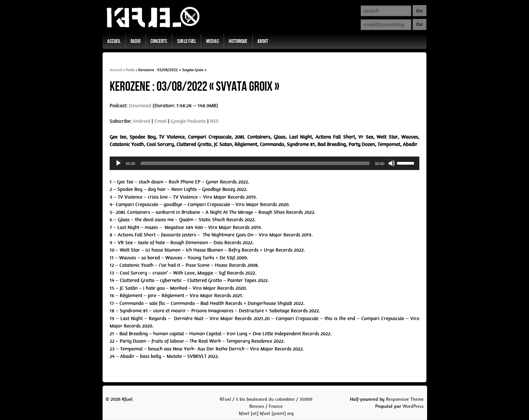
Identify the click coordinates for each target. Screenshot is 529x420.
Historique (238, 41)
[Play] (118, 163)
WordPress (413, 406)
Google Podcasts (188, 121)
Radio (135, 41)
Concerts (159, 41)
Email (161, 121)
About (263, 41)
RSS (214, 121)
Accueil (114, 41)
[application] (264, 163)
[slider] (255, 163)
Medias (213, 41)
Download (140, 106)
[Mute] (392, 163)
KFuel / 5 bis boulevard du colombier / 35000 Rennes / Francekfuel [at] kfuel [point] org (266, 406)
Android (142, 121)
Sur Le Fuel (187, 41)
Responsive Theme (405, 399)
